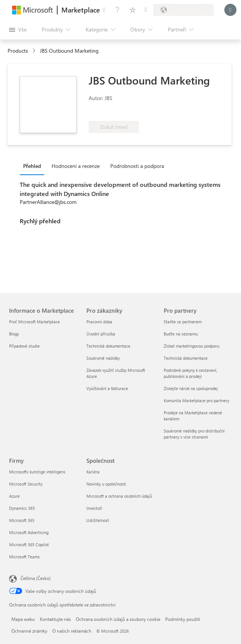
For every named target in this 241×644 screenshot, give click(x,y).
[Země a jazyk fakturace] (183, 10)
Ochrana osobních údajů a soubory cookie (118, 619)
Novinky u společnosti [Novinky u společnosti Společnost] (106, 484)
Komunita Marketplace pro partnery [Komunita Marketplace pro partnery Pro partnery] (196, 400)
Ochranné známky (29, 631)
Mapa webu (23, 619)
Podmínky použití (183, 619)
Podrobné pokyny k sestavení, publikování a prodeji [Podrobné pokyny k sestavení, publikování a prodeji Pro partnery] (190, 373)
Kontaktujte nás (55, 619)
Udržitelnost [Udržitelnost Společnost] (98, 520)
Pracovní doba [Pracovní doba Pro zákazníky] (99, 322)
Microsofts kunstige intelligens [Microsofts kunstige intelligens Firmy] (37, 472)
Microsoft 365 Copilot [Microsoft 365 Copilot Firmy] (29, 545)
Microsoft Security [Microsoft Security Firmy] (26, 484)
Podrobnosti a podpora (137, 166)
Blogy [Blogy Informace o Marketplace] (14, 334)
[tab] (34, 166)
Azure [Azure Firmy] (14, 496)
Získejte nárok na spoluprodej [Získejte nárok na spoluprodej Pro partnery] (191, 388)
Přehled (32, 166)
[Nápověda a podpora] (117, 10)
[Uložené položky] (133, 10)
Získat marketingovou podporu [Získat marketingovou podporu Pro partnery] (192, 346)
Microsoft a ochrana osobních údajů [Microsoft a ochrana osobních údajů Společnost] (119, 496)
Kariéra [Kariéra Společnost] (93, 472)
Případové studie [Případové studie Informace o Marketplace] (24, 346)
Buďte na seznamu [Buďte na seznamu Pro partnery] (181, 334)
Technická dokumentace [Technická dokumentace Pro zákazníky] (108, 346)
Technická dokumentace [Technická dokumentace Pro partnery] (186, 358)
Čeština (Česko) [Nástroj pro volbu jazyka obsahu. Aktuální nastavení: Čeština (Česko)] (36, 578)
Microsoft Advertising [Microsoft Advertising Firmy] (29, 532)
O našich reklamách (72, 631)
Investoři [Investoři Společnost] (94, 508)
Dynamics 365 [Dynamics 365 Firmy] (22, 508)
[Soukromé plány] (146, 10)
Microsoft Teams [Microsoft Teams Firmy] (24, 557)
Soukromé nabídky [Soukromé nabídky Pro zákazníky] (103, 358)
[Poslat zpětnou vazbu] (104, 10)
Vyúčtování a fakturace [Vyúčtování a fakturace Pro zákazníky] (107, 388)
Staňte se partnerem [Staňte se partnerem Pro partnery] (183, 322)
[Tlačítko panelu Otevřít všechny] (18, 30)
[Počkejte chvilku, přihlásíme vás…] (230, 10)
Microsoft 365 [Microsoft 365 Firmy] (22, 520)
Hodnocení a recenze (76, 166)
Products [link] (18, 51)
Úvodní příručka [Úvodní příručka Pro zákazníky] (101, 334)
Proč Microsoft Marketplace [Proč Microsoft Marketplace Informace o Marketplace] (34, 322)
